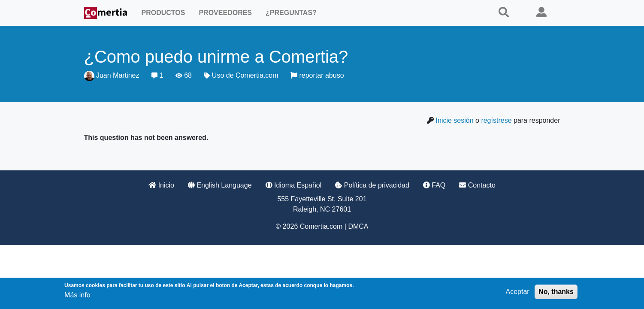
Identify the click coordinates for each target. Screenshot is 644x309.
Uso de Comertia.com (245, 75)
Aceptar (518, 292)
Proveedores (225, 13)
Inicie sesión (455, 120)
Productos (163, 13)
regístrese (496, 120)
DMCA (358, 226)
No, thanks (556, 292)
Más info (77, 295)
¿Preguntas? (291, 13)
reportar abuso (317, 75)
